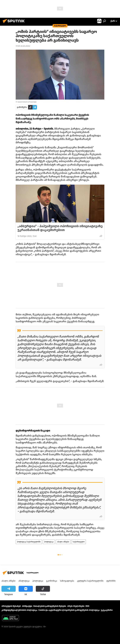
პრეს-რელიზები (76, 606)
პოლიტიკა (49, 542)
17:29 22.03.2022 (23, 46)
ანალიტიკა (24, 581)
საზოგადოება (67, 581)
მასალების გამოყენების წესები (50, 606)
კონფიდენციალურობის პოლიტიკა (19, 610)
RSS (87, 606)
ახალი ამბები (63, 542)
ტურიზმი (111, 581)
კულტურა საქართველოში (90, 581)
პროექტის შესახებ (11, 606)
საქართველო (79, 542)
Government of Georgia (27, 102)
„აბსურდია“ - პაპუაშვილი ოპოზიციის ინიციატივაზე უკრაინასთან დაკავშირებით (60, 228)
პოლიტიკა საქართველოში (29, 542)
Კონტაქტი (27, 606)
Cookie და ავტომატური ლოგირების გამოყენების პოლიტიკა (69, 610)
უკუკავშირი (107, 610)
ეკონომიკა (52, 581)
